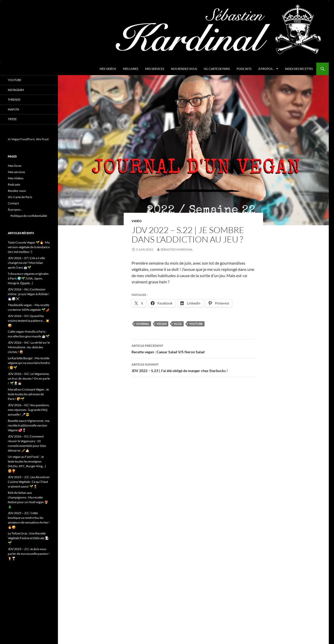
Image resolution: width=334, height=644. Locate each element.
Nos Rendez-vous (184, 69)
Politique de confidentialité (29, 216)
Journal (143, 324)
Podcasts (244, 69)
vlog (178, 324)
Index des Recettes (299, 69)
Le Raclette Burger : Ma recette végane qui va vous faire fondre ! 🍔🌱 (29, 363)
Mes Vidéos (108, 69)
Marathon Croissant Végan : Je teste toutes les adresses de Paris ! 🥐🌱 (28, 394)
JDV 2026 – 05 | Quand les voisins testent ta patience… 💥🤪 (29, 321)
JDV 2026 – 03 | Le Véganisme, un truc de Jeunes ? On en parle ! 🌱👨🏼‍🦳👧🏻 (29, 378)
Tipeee (12, 119)
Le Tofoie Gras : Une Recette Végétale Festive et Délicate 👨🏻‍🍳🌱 (28, 538)
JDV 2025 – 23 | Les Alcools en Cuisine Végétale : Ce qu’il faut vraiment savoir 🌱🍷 (29, 482)
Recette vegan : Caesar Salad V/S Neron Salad (193, 348)
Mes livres (131, 69)
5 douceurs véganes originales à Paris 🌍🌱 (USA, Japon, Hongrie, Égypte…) (28, 278)
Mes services (155, 69)
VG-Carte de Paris (217, 69)
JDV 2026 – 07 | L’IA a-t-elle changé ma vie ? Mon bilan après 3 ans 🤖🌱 (26, 263)
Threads (14, 99)
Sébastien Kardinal (177, 249)
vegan (162, 324)
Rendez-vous (17, 191)
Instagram (16, 90)
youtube (196, 324)
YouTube (14, 80)
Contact (13, 203)
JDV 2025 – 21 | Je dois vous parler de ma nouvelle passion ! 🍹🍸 (29, 554)
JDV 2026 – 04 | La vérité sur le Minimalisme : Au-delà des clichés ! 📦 (29, 347)
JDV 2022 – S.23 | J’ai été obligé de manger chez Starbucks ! (193, 367)
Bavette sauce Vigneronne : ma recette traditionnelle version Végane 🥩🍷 (29, 425)
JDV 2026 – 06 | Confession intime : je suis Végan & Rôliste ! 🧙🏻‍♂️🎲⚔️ (29, 294)
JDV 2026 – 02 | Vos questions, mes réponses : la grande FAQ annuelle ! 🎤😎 (29, 410)
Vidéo (137, 221)
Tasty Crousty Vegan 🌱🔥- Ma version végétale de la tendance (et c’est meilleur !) (29, 247)
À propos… (266, 69)
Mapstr (13, 109)
